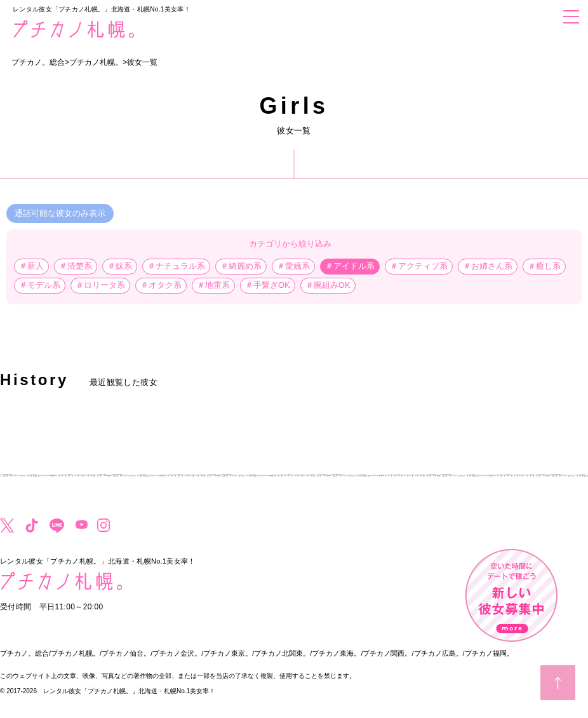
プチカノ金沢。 (177, 653)
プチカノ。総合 (24, 653)
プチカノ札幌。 (75, 653)
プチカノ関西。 (387, 653)
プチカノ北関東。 (282, 653)
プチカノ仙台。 (126, 653)
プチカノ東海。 (336, 653)
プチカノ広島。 (438, 653)
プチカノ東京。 (228, 653)
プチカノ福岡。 (489, 653)
